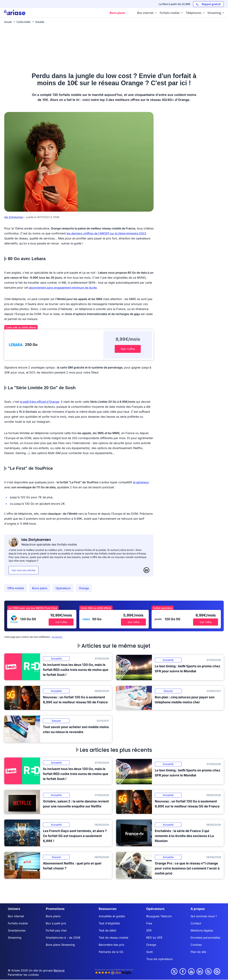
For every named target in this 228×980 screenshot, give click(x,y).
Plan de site (198, 952)
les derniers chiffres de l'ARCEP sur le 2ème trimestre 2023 (106, 233)
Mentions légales (202, 930)
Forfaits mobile (18, 923)
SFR (149, 930)
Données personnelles (205, 938)
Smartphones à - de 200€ (63, 938)
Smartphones (17, 930)
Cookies (196, 945)
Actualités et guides (112, 916)
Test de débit (107, 930)
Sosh (150, 952)
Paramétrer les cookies (23, 975)
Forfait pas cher (56, 930)
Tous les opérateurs (159, 959)
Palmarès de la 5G (111, 952)
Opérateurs (63, 588)
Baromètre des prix (112, 945)
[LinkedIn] (146, 570)
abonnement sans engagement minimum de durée (63, 288)
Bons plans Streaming (60, 945)
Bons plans (40, 588)
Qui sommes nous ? (204, 916)
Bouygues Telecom (159, 916)
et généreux (141, 482)
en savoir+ (57, 637)
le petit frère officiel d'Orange (40, 402)
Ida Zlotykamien (14, 217)
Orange (84, 588)
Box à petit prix (56, 923)
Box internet (16, 916)
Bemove (59, 970)
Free (149, 923)
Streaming (15, 938)
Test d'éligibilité (109, 923)
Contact (196, 923)
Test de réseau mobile (113, 938)
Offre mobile (16, 588)
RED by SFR (154, 938)
